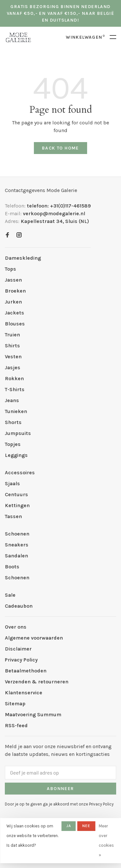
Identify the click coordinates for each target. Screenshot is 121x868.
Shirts (12, 346)
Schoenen (17, 534)
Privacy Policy (21, 660)
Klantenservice (24, 693)
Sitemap (15, 704)
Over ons (16, 627)
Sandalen (16, 556)
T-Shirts (15, 389)
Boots (12, 567)
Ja (69, 826)
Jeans (12, 400)
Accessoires (20, 473)
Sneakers (17, 545)
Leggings (16, 455)
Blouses (15, 324)
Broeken (15, 291)
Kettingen (17, 505)
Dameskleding (23, 258)
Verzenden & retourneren (37, 682)
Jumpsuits (18, 433)
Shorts (13, 422)
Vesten (13, 357)
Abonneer (60, 789)
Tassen (13, 516)
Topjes (13, 444)
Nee (86, 826)
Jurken (13, 302)
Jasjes (13, 367)
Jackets (15, 313)
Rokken (14, 378)
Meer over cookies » (106, 840)
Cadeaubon (19, 606)
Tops (10, 269)
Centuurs (16, 494)
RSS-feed (16, 725)
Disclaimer (18, 649)
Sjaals (12, 483)
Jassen (13, 280)
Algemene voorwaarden (34, 638)
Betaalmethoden (26, 671)
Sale (10, 595)
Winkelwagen (85, 37)
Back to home (60, 148)
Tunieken (16, 411)
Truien (12, 335)
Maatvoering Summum (33, 714)
